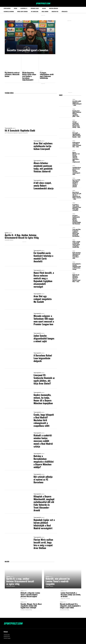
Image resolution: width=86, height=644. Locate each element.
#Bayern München (54, 8)
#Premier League (35, 8)
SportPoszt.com (43, 3)
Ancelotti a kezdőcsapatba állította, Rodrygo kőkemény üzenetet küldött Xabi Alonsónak (77, 219)
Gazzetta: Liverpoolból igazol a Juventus (30, 50)
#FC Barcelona (35, 12)
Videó (74, 99)
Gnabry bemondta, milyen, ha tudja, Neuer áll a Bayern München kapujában (44, 396)
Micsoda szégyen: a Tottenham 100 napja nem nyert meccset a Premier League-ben (43, 319)
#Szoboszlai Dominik (9, 12)
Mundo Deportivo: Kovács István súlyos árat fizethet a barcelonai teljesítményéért (29, 76)
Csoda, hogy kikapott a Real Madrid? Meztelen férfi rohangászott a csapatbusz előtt (44, 416)
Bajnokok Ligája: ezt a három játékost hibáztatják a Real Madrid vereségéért (44, 522)
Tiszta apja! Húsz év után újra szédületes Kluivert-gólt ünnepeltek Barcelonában (77, 232)
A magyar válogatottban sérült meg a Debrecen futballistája (47, 75)
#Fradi (15, 8)
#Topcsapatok (7, 8)
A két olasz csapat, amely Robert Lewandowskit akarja (43, 186)
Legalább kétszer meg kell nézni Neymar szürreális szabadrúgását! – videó (77, 171)
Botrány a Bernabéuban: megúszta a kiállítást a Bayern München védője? (43, 458)
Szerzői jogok (7, 635)
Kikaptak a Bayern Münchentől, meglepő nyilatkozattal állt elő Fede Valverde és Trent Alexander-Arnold (44, 500)
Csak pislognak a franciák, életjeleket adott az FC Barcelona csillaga (77, 266)
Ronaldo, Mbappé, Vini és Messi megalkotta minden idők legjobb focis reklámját (31, 603)
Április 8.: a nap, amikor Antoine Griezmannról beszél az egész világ (23, 235)
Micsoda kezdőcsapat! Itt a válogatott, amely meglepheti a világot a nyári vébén (70, 603)
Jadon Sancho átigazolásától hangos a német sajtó (42, 339)
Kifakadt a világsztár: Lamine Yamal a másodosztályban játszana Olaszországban (30, 592)
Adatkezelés (7, 632)
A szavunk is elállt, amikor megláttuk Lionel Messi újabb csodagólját (77, 207)
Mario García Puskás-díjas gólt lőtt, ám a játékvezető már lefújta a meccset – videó (77, 195)
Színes (7, 231)
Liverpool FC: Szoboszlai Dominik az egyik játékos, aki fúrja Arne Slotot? (44, 377)
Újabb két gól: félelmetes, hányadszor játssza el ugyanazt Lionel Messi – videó (76, 278)
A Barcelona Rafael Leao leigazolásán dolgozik (44, 356)
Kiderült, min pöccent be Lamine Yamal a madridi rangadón (58, 578)
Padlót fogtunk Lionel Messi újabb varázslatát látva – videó (77, 145)
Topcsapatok (8, 128)
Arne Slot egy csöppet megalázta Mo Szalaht (43, 297)
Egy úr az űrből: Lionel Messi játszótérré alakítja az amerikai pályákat (76, 183)
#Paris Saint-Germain (22, 12)
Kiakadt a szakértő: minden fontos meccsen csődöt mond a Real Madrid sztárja (44, 437)
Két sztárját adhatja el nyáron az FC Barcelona (44, 476)
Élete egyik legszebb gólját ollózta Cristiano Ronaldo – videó (77, 135)
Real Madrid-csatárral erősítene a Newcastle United (12, 74)
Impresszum (7, 633)
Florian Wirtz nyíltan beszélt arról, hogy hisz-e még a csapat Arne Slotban (44, 542)
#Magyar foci (55, 12)
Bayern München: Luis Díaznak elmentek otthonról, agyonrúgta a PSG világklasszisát (76, 157)
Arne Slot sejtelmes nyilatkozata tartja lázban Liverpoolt (44, 146)
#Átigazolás (65, 12)
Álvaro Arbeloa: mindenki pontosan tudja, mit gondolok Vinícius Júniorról (44, 167)
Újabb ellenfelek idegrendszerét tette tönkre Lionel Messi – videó (77, 255)
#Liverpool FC (24, 8)
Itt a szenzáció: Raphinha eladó (21, 131)
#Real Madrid (45, 12)
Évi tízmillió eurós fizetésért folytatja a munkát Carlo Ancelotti (43, 256)
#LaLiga (44, 8)
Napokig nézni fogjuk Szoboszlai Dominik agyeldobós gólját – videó (77, 114)
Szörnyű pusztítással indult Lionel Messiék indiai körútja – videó (76, 125)
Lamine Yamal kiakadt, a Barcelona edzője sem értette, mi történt (71, 592)
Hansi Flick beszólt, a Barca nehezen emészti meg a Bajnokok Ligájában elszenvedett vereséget (44, 278)
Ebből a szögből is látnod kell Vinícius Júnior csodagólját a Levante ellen (76, 244)
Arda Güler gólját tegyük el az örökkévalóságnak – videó (77, 103)
